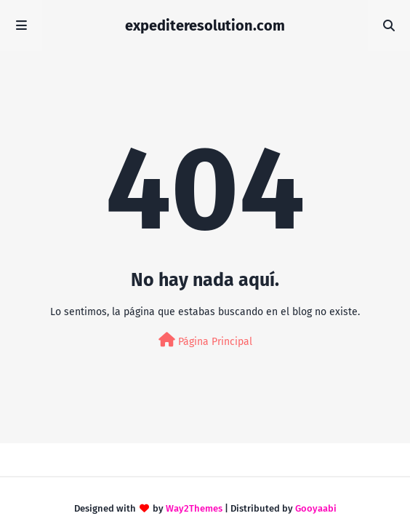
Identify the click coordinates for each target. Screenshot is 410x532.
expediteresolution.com (205, 25)
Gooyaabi (316, 508)
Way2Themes (194, 508)
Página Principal (205, 340)
